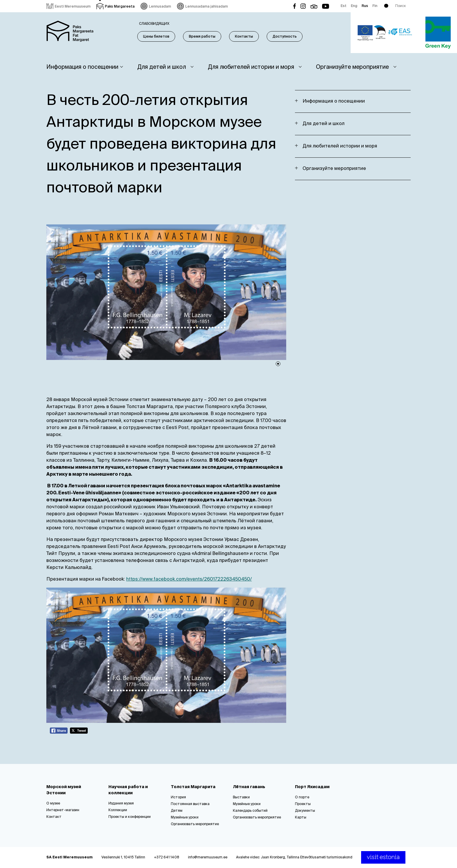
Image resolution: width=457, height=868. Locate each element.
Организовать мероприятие (195, 824)
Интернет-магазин (63, 810)
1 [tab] (278, 364)
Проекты (303, 804)
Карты (301, 818)
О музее (53, 804)
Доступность (285, 37)
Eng (354, 6)
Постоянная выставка (190, 804)
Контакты (244, 37)
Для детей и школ (162, 67)
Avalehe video (248, 858)
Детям (177, 811)
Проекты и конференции (130, 817)
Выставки (241, 797)
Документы (305, 811)
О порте (302, 797)
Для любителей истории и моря (251, 67)
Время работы (202, 37)
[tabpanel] (166, 292)
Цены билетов (156, 37)
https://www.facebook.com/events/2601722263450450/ (189, 579)
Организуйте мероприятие (352, 67)
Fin (375, 6)
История (178, 797)
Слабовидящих (154, 24)
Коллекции (118, 810)
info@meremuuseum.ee (208, 858)
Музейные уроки (185, 818)
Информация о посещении (82, 67)
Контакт (54, 817)
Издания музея (121, 804)
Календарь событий (250, 811)
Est (344, 6)
